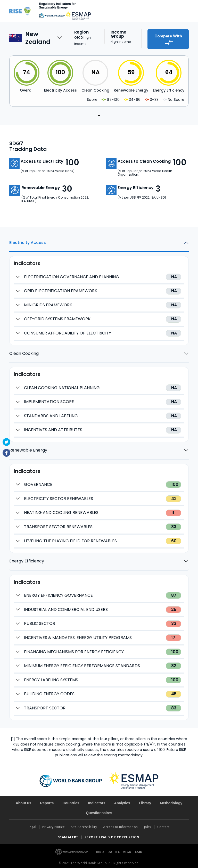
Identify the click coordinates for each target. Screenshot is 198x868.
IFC (118, 850)
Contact (164, 825)
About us (24, 801)
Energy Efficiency (27, 559)
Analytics (122, 801)
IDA (110, 850)
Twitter (6, 442)
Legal (32, 825)
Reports (47, 801)
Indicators (97, 801)
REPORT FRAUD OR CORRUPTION (113, 835)
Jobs (148, 825)
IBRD (100, 850)
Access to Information (121, 825)
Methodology (171, 801)
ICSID (138, 850)
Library (145, 801)
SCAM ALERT (68, 835)
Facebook (6, 453)
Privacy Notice (53, 825)
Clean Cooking (24, 352)
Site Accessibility (84, 825)
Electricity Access (28, 241)
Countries (71, 801)
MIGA (127, 850)
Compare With (168, 38)
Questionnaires (99, 811)
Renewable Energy (28, 448)
